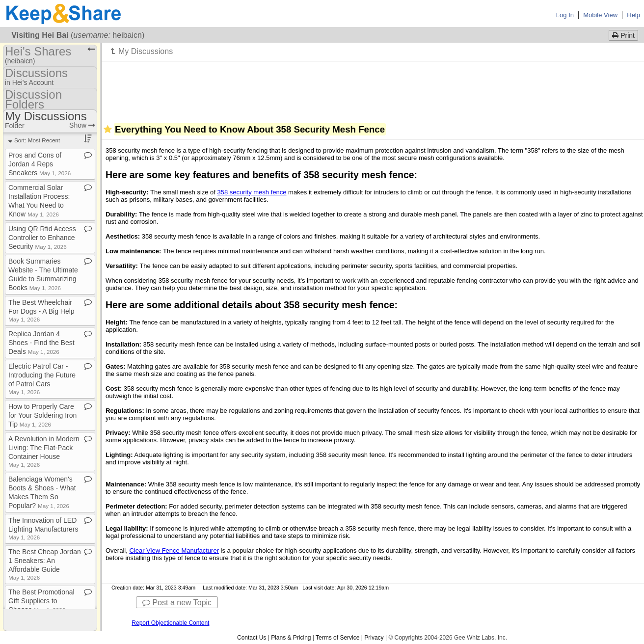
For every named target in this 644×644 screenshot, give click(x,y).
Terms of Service (337, 638)
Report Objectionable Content (170, 623)
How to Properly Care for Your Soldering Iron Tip (42, 415)
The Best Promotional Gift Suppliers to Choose (41, 601)
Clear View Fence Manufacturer (174, 550)
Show (82, 125)
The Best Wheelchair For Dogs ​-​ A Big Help (41, 310)
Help (633, 15)
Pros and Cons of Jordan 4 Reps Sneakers (40, 164)
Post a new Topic (177, 603)
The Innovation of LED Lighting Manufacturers (43, 528)
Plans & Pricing (291, 638)
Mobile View (600, 15)
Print (623, 35)
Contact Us (252, 638)
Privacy (374, 638)
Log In (565, 15)
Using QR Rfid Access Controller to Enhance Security (42, 238)
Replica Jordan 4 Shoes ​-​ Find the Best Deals (41, 343)
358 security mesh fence (252, 192)
